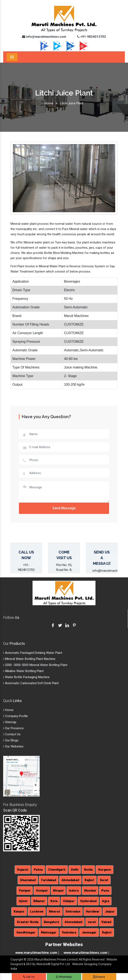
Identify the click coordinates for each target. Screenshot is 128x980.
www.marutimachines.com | (86, 953)
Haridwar (93, 911)
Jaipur (110, 911)
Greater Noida (28, 922)
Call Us (29, 977)
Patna (38, 870)
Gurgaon (104, 870)
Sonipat (42, 891)
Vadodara (69, 932)
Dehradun (73, 911)
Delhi (75, 870)
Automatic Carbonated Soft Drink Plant (31, 683)
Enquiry (99, 977)
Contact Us (12, 734)
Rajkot (89, 880)
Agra (106, 901)
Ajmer (23, 901)
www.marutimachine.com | (37, 953)
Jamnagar (89, 932)
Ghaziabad (28, 880)
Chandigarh (57, 870)
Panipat (25, 891)
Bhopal (58, 891)
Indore (74, 891)
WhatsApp (64, 977)
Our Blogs (11, 740)
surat (92, 922)
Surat (104, 880)
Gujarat (23, 870)
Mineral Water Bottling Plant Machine (29, 659)
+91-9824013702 (91, 37)
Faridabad (49, 880)
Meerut (55, 911)
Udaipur (69, 901)
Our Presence (13, 728)
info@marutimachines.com (44, 37)
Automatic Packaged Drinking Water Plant (33, 653)
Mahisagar (49, 932)
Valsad (106, 922)
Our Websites (13, 746)
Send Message (64, 508)
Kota (54, 901)
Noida (88, 870)
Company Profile (16, 716)
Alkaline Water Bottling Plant (23, 671)
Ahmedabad (70, 880)
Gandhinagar (26, 932)
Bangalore (52, 922)
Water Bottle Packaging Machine (26, 677)
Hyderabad (88, 901)
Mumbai (90, 891)
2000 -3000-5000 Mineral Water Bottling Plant (35, 665)
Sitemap (10, 722)
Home (49, 103)
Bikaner (39, 901)
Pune (105, 891)
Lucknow (37, 911)
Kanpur (19, 911)
